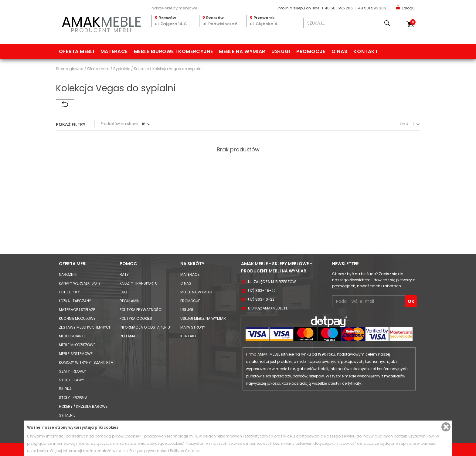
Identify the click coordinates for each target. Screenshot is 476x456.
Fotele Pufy (69, 292)
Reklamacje (131, 336)
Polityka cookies (136, 318)
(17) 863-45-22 (262, 290)
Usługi (281, 51)
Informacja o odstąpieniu (145, 327)
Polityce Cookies (185, 451)
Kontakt (366, 51)
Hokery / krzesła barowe (83, 406)
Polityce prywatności (148, 451)
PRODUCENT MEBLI (101, 23)
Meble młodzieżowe (77, 345)
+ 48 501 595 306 (370, 8)
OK (411, 301)
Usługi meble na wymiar (203, 318)
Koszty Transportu (139, 283)
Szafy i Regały (72, 371)
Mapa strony (193, 327)
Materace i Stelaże (77, 310)
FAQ (123, 292)
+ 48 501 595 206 (337, 8)
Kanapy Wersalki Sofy (80, 283)
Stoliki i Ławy (71, 380)
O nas (339, 51)
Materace (114, 51)
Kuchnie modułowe (77, 318)
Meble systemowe (76, 354)
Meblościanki (72, 336)
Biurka (65, 389)
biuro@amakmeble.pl (268, 308)
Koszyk (413, 22)
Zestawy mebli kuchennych (85, 327)
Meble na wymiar (242, 51)
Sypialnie (67, 415)
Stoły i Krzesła (73, 398)
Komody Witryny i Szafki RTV (86, 362)
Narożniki (68, 274)
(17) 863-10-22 (261, 299)
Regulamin (130, 301)
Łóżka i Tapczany (75, 301)
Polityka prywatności (141, 310)
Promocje (311, 51)
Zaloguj (406, 8)
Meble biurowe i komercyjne (173, 51)
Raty (124, 274)
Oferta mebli (77, 51)
